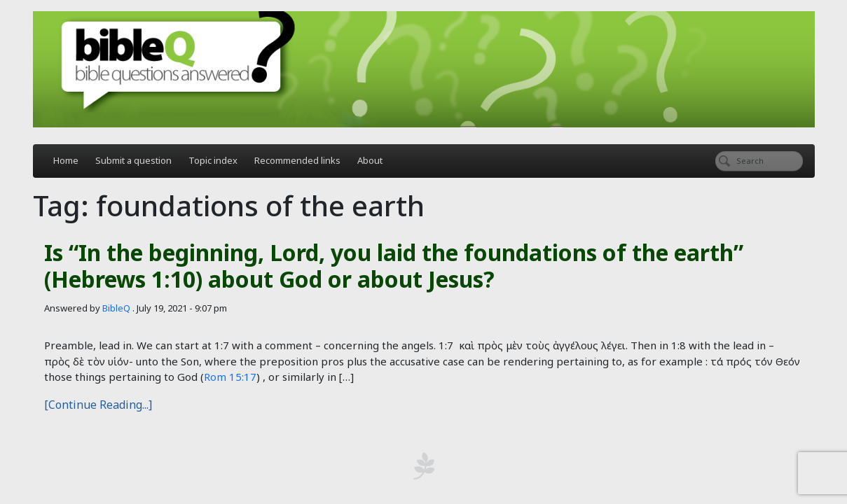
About (370, 160)
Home (66, 160)
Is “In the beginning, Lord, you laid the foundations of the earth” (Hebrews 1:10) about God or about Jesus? (394, 266)
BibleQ (116, 308)
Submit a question (133, 160)
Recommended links (297, 160)
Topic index (213, 160)
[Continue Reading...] (98, 405)
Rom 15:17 (230, 377)
